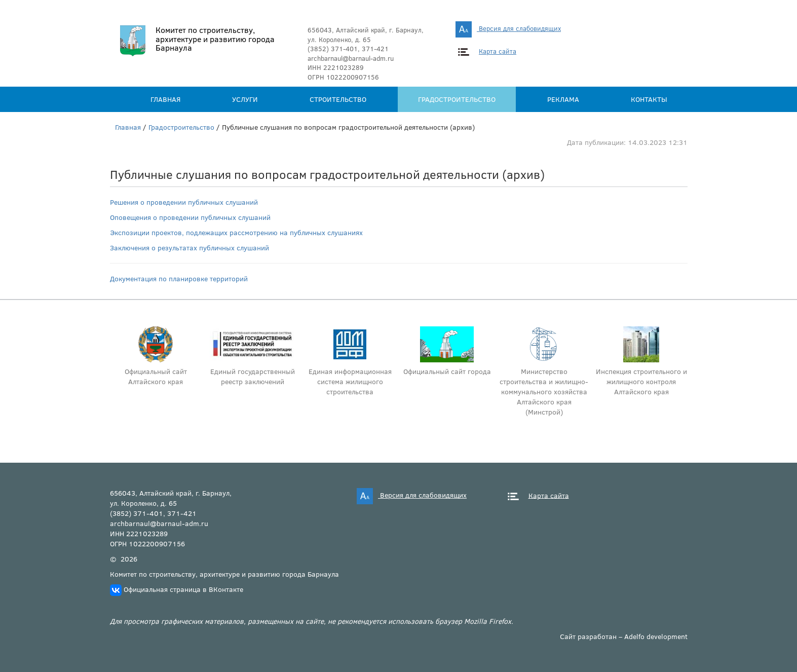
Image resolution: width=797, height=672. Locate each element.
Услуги (245, 99)
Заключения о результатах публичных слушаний (189, 248)
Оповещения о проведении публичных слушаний (190, 217)
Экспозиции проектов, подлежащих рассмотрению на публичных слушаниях (236, 232)
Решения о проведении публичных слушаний (184, 202)
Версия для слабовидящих (508, 28)
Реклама (563, 99)
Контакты (649, 99)
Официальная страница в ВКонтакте (183, 589)
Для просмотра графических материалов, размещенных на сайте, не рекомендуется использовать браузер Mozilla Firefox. (312, 621)
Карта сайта (498, 51)
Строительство (338, 99)
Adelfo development (656, 636)
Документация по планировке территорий (179, 278)
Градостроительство (457, 99)
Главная (165, 99)
